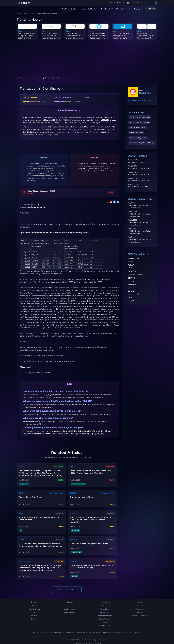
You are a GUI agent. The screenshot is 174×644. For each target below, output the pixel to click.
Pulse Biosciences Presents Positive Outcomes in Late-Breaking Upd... (98, 37)
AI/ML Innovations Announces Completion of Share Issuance (39, 518)
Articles (105, 604)
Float (131, 265)
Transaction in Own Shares (139, 162)
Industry (132, 272)
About (34, 604)
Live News (105, 621)
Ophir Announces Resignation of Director (89, 542)
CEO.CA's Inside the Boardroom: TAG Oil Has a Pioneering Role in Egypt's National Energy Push (41, 544)
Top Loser (110, 466)
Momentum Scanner (105, 614)
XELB (68, 31)
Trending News (30, 20)
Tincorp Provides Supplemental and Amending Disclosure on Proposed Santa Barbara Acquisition (92, 519)
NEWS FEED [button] (70, 9)
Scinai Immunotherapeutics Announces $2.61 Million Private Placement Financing (90, 472)
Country (132, 291)
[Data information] (148, 254)
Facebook (140, 608)
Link (130, 288)
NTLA (20, 31)
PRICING (151, 9)
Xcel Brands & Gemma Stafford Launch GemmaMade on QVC (75, 37)
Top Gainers (105, 608)
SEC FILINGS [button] (90, 9)
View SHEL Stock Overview (141, 101)
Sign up (121, 3)
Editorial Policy (34, 608)
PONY (44, 31)
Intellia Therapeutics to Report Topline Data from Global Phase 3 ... (26, 37)
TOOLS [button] (121, 9)
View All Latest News (67, 588)
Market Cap (134, 258)
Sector (131, 278)
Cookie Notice (69, 608)
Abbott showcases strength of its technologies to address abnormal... (122, 37)
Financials (35, 78)
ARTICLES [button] (136, 9)
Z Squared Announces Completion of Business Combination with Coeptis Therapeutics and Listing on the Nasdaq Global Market (40, 566)
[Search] (144, 3)
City (130, 298)
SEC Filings (58, 78)
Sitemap (34, 617)
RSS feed (140, 604)
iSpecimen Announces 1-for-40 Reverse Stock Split (146, 36)
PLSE (91, 31)
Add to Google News (140, 614)
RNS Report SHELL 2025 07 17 (37, 373)
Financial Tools (105, 624)
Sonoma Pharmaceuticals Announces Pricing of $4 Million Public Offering (92, 565)
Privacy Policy (69, 611)
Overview (22, 78)
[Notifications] (128, 3)
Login (113, 3)
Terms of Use (69, 604)
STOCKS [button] (107, 9)
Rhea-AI (34, 614)
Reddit (140, 611)
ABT (115, 31)
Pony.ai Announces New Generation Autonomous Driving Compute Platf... (51, 37)
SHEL (148, 93)
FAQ (34, 611)
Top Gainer (58, 466)
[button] (80, 111)
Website (132, 285)
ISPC (139, 31)
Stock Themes (105, 617)
